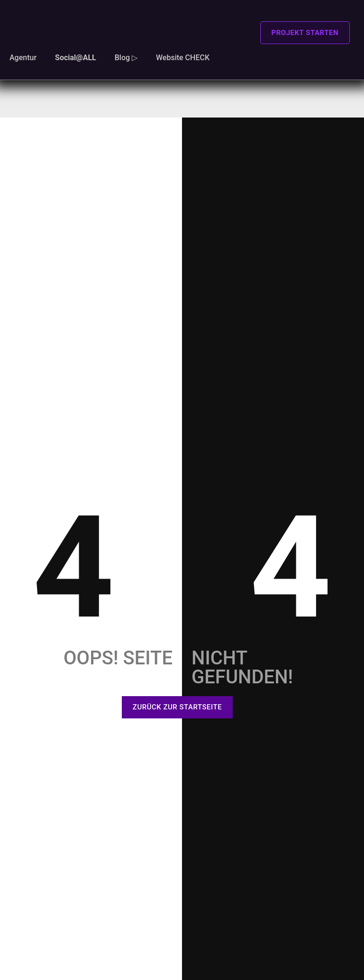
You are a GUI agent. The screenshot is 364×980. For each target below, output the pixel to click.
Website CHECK (183, 58)
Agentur (23, 58)
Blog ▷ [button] (126, 58)
